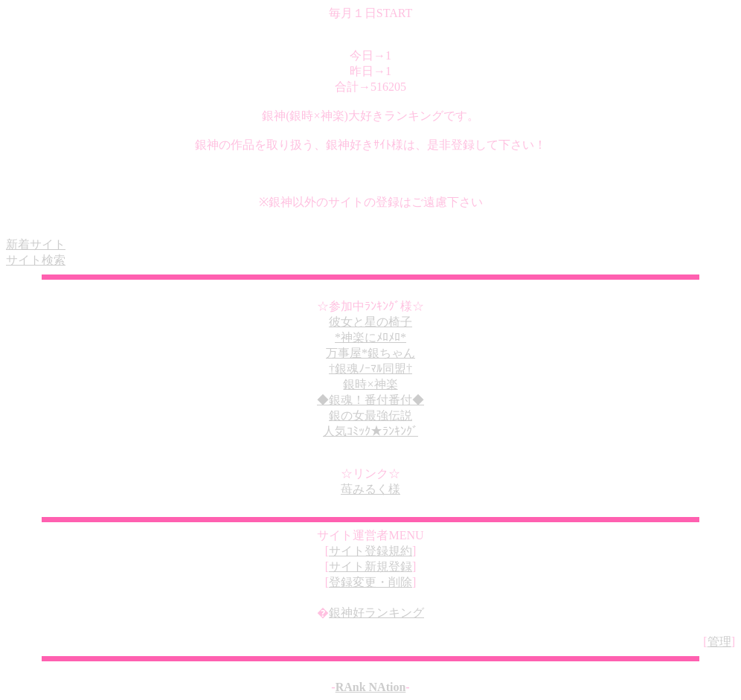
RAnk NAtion (371, 687)
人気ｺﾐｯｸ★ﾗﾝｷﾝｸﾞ (370, 431)
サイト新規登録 (370, 566)
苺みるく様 (370, 489)
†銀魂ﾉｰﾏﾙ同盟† (370, 369)
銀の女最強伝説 (370, 415)
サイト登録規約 (370, 551)
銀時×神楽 (370, 384)
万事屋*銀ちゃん (370, 353)
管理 (719, 642)
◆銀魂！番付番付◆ (370, 400)
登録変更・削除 (370, 582)
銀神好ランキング (376, 613)
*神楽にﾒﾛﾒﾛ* (370, 337)
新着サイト (36, 244)
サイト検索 (36, 260)
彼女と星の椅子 (370, 322)
